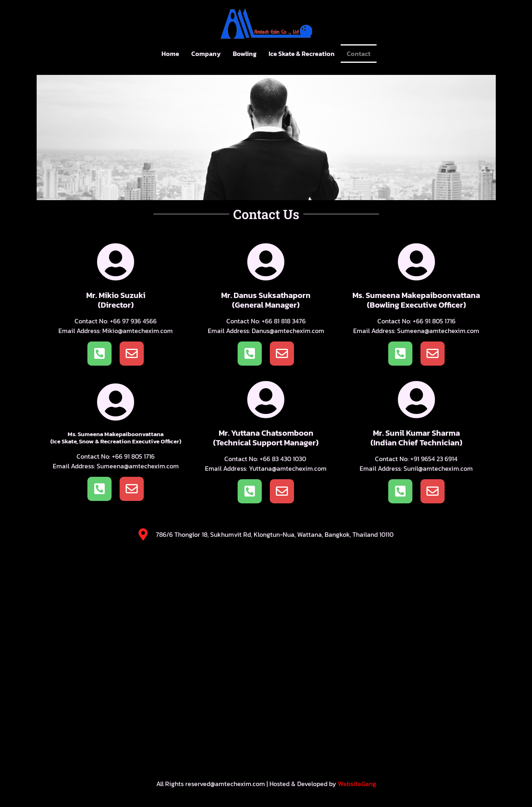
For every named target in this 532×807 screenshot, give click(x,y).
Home (170, 54)
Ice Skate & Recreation (302, 54)
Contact (359, 54)
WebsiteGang (357, 784)
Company (206, 54)
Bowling (245, 54)
